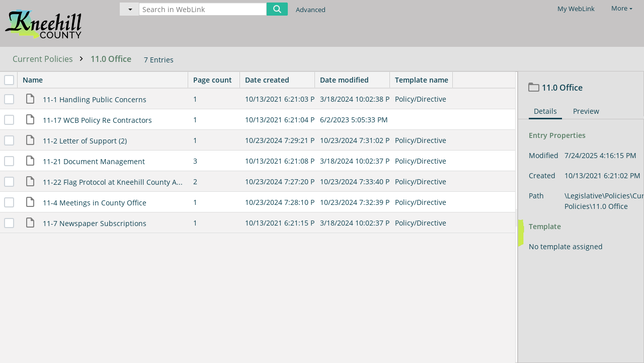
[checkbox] (9, 80)
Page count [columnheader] (216, 80)
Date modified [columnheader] (355, 80)
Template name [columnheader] (422, 80)
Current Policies (50, 59)
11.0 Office (111, 59)
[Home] (53, 23)
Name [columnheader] (105, 80)
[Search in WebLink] (203, 9)
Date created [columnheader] (280, 80)
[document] (581, 217)
